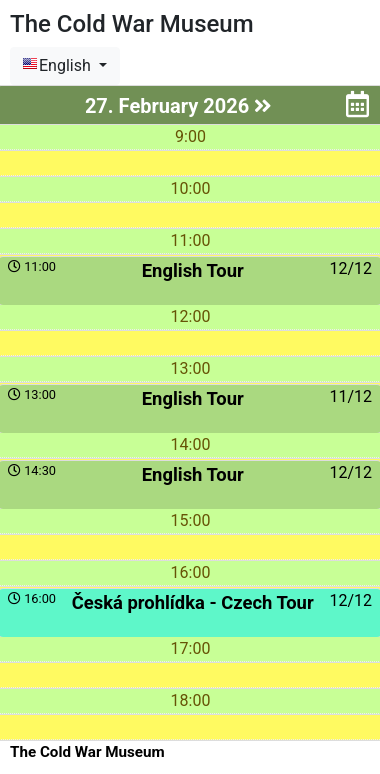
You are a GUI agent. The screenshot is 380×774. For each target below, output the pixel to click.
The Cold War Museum (87, 752)
